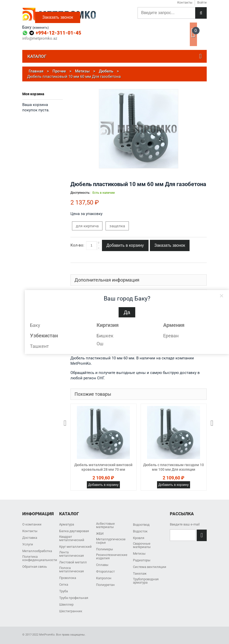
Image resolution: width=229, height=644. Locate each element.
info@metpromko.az (40, 39)
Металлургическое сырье (111, 541)
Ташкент (39, 346)
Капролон (104, 578)
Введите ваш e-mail (185, 524)
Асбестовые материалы (105, 525)
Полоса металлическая (71, 570)
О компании (32, 524)
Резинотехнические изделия (112, 556)
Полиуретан (105, 585)
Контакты (30, 531)
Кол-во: (77, 245)
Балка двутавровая (74, 531)
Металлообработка (37, 551)
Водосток (140, 531)
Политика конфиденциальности (40, 558)
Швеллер (66, 604)
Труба (64, 591)
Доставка (30, 538)
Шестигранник (71, 611)
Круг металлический (75, 547)
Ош (100, 344)
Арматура (67, 524)
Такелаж (140, 573)
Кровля (139, 538)
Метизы (139, 554)
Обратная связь (35, 567)
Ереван (171, 336)
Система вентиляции (150, 567)
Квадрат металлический (72, 538)
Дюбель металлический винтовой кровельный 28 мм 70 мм (103, 467)
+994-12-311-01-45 (58, 33)
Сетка (64, 584)
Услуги (28, 544)
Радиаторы (142, 560)
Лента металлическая (71, 554)
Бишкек (105, 336)
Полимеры (105, 549)
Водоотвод (141, 525)
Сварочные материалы (142, 545)
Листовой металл (73, 562)
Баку (35, 325)
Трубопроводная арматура (146, 581)
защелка (117, 226)
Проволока (68, 578)
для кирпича (87, 226)
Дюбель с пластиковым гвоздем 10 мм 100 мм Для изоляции (174, 467)
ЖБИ (100, 534)
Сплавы (102, 565)
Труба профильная (74, 598)
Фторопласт (105, 571)
